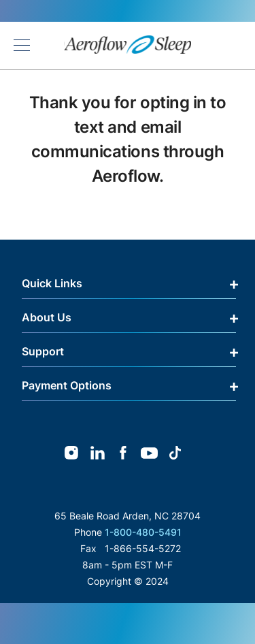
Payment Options (67, 385)
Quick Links (52, 283)
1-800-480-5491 (143, 532)
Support (43, 351)
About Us (47, 317)
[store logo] (128, 46)
